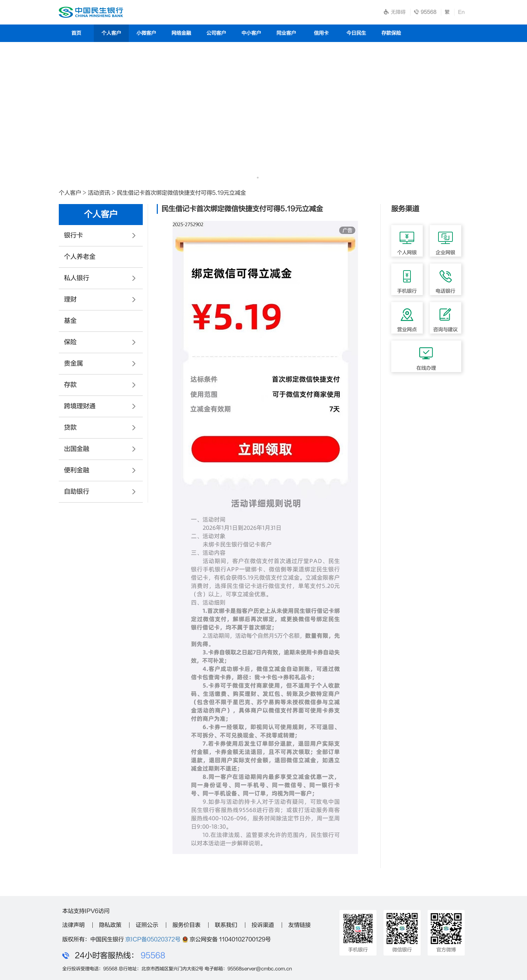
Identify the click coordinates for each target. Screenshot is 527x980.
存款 (70, 385)
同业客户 (286, 33)
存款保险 (391, 33)
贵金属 (73, 363)
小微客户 (146, 33)
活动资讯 (99, 193)
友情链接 (300, 925)
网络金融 (181, 33)
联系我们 (226, 925)
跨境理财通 (80, 406)
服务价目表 (187, 925)
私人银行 (77, 278)
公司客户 (216, 33)
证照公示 (147, 925)
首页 (76, 33)
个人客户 (111, 33)
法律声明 (73, 925)
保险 (70, 342)
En (461, 12)
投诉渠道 (263, 925)
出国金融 (77, 449)
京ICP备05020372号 (153, 939)
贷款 (70, 428)
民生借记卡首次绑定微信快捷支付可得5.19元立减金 (181, 193)
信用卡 (321, 33)
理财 (70, 299)
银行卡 (73, 235)
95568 (153, 955)
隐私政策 (110, 925)
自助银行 (77, 492)
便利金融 (77, 470)
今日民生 (356, 33)
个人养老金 (80, 257)
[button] (258, 178)
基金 (70, 321)
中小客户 (251, 33)
